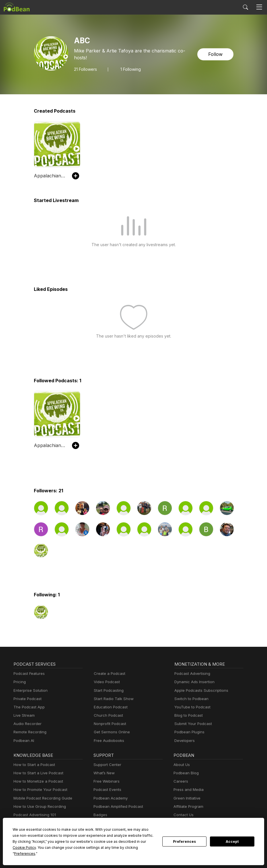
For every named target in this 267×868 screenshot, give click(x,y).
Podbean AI (23, 741)
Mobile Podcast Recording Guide (41, 798)
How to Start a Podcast (33, 765)
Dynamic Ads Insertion (193, 682)
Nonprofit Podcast (109, 724)
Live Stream (24, 715)
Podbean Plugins (189, 732)
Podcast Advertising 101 (34, 815)
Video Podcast (106, 682)
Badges (100, 815)
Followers (85, 66)
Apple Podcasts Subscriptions (199, 690)
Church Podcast (107, 715)
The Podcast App (28, 707)
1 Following (130, 66)
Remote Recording (29, 732)
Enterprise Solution (29, 690)
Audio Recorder (27, 724)
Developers (184, 741)
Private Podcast (27, 699)
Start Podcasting (108, 690)
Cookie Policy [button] (126, 847)
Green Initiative (186, 798)
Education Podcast (110, 707)
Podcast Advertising (191, 674)
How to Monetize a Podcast (37, 781)
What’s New (104, 773)
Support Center (106, 765)
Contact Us (183, 815)
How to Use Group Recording (38, 807)
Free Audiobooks (108, 741)
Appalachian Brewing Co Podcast (50, 176)
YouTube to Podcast (191, 707)
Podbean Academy (109, 798)
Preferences (185, 845)
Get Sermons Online (111, 732)
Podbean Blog (185, 773)
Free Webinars (106, 781)
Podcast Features (28, 674)
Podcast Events (107, 790)
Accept (232, 845)
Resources (103, 823)
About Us (181, 765)
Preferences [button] (101, 853)
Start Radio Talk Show (112, 699)
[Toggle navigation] (259, 7)
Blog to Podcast (188, 715)
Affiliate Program (187, 807)
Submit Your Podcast (192, 724)
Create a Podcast (108, 674)
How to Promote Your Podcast (39, 790)
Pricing (19, 682)
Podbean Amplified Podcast (117, 807)
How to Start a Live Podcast (37, 773)
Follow (216, 54)
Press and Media (188, 790)
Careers (180, 781)
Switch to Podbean (190, 699)
